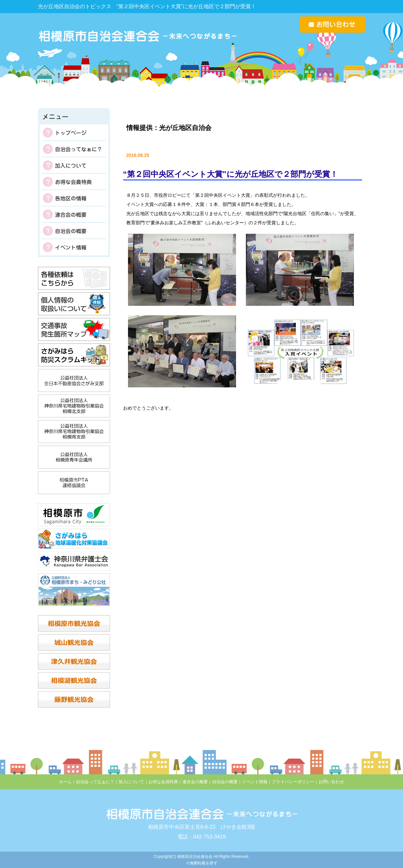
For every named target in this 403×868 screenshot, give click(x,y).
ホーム (65, 782)
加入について (74, 165)
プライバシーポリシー (293, 782)
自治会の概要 (74, 231)
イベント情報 (74, 247)
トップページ (74, 133)
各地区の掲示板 (74, 198)
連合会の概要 (74, 214)
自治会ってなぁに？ (74, 149)
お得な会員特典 (74, 182)
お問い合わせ (331, 782)
